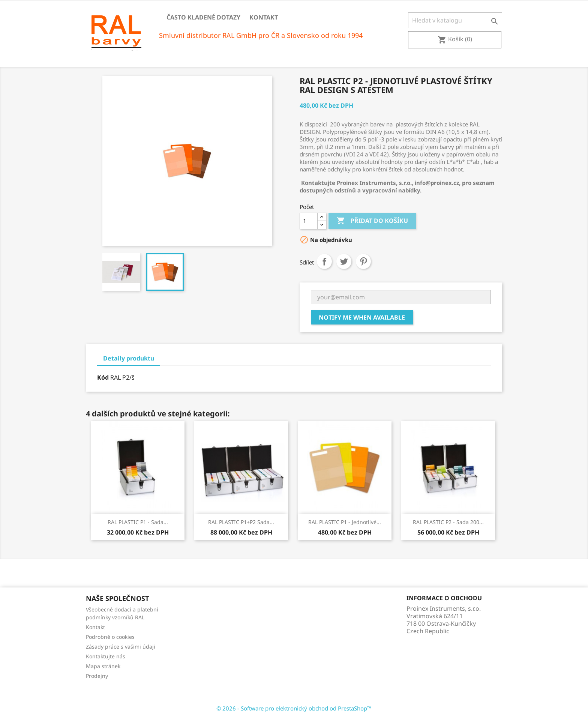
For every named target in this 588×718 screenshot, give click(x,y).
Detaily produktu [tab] (129, 358)
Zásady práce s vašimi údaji (121, 647)
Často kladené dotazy (203, 17)
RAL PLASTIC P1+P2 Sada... (241, 522)
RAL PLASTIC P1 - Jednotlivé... (345, 522)
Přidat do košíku (372, 221)
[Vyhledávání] (455, 20)
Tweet (344, 261)
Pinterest (363, 261)
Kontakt (264, 17)
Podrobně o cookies (110, 637)
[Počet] (309, 221)
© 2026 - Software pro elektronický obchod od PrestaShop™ (294, 708)
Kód (103, 377)
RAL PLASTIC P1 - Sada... (138, 522)
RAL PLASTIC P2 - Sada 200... (448, 522)
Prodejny (97, 676)
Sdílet (324, 261)
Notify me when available (362, 317)
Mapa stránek (103, 666)
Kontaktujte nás (106, 656)
